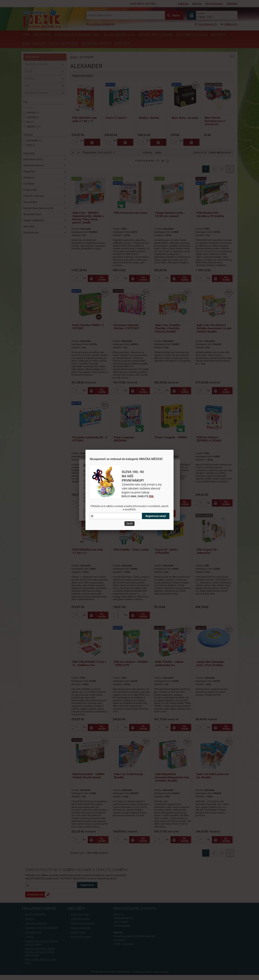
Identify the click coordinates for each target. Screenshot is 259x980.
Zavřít (129, 524)
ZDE (151, 496)
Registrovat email (156, 516)
